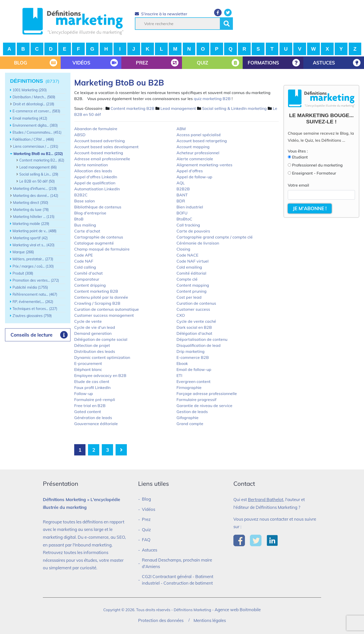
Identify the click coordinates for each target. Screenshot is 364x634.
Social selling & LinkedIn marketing (234, 108)
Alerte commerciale (195, 159)
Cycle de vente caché (196, 321)
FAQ (146, 540)
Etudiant (300, 157)
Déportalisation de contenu (202, 339)
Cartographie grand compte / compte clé (215, 237)
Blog (146, 499)
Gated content (88, 412)
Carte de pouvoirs (193, 231)
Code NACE (187, 255)
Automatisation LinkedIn (97, 189)
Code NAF (84, 261)
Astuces (150, 550)
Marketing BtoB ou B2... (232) (38, 154)
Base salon (84, 201)
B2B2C (81, 195)
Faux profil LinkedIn (92, 387)
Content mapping (193, 285)
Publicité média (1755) (30, 287)
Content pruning (192, 291)
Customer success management (104, 315)
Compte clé (187, 279)
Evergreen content (194, 381)
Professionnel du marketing (317, 165)
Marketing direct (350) (31, 203)
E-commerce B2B (193, 357)
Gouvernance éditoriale (96, 424)
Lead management (178, 108)
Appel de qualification (95, 183)
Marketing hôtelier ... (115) (34, 217)
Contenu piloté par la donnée (101, 297)
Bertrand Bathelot (266, 499)
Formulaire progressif (196, 400)
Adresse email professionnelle (102, 159)
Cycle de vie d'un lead (95, 327)
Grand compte (190, 424)
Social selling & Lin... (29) (39, 174)
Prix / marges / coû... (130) (33, 266)
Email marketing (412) (30, 118)
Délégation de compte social (101, 339)
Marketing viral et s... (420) (33, 245)
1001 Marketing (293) (30, 90)
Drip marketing (191, 351)
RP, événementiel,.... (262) (33, 302)
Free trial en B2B (90, 406)
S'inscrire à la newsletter (161, 14)
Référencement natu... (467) (35, 294)
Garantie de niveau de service (204, 406)
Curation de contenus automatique (107, 309)
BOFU (182, 213)
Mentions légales (210, 620)
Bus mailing (85, 225)
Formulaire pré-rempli (95, 400)
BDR (181, 201)
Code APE (83, 255)
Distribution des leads (95, 351)
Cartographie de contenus (99, 237)
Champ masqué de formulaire (102, 249)
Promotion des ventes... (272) (36, 280)
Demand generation (93, 333)
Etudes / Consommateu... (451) (37, 132)
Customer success (193, 309)
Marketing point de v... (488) (34, 231)
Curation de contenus (196, 303)
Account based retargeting (202, 141)
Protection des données (161, 620)
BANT (182, 195)
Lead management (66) (38, 167)
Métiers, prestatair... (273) (33, 259)
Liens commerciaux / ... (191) (36, 146)
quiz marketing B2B (212, 99)
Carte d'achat (87, 231)
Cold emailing (189, 267)
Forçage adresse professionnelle (207, 393)
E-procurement (88, 363)
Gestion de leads (192, 412)
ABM (181, 129)
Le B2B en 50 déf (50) (37, 181)
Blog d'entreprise (90, 213)
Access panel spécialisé (199, 135)
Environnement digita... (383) (35, 125)
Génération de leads (93, 418)
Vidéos (149, 509)
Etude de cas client (92, 381)
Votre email (298, 185)
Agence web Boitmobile (238, 610)
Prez (146, 519)
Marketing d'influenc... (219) (35, 189)
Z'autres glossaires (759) (32, 316)
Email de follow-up (194, 369)
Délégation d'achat (194, 333)
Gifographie (188, 418)
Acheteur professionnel (198, 153)
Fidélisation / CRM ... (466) (33, 139)
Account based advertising (100, 141)
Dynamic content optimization (102, 357)
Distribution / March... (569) (34, 97)
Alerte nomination (91, 165)
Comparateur (87, 279)
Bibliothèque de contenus (98, 207)
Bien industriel (190, 207)
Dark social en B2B (194, 327)
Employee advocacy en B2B (100, 375)
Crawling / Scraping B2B (97, 303)
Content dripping (90, 285)
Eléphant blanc (88, 369)
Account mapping (193, 147)
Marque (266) (23, 252)
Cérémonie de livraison (198, 243)
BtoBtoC (184, 219)
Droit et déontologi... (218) (34, 104)
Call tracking (188, 225)
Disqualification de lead (199, 345)
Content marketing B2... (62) (42, 160)
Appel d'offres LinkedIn (96, 177)
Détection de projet (92, 345)
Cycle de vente (88, 321)
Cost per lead (189, 297)
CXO (181, 315)
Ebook (182, 363)
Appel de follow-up (194, 177)
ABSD (80, 135)
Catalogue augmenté (94, 243)
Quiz (146, 530)
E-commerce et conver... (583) (36, 111)
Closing (183, 249)
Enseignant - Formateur (314, 173)
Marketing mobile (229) (31, 224)
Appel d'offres (190, 171)
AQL (181, 183)
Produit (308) (23, 273)
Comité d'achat (88, 273)
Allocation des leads (93, 171)
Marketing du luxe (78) (31, 210)
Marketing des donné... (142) (36, 196)
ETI (179, 375)
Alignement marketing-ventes (204, 165)
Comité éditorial (191, 273)
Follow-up (84, 393)
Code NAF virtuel (193, 261)
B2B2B (183, 189)
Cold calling (85, 267)
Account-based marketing (99, 153)
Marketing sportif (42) (30, 238)
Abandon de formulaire (96, 129)
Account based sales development (106, 147)
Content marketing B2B (132, 108)
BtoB (79, 219)
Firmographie (189, 387)
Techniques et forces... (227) (35, 309)
